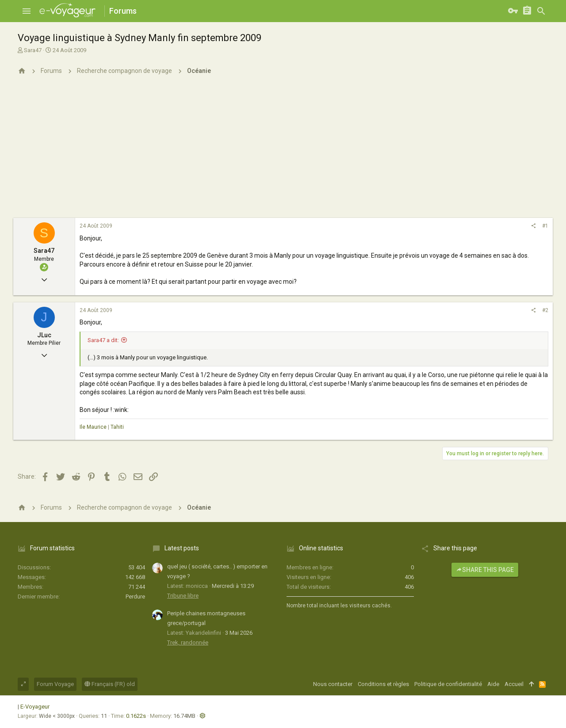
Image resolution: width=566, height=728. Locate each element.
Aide (493, 684)
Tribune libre (183, 596)
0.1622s (136, 716)
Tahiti (117, 427)
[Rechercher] (541, 11)
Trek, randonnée (188, 642)
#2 (545, 310)
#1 (545, 226)
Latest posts (182, 548)
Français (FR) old (110, 684)
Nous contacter (333, 684)
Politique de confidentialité (448, 684)
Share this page (485, 570)
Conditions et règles (383, 684)
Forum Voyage (55, 684)
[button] (27, 11)
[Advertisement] (283, 152)
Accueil (514, 684)
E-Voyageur (35, 707)
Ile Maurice (93, 427)
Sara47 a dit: (103, 340)
